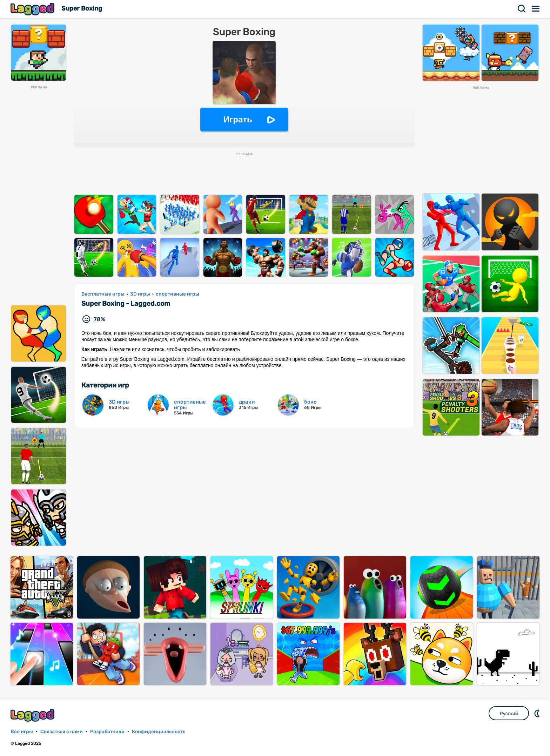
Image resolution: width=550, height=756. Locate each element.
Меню (536, 9)
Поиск (522, 9)
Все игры (22, 732)
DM (538, 713)
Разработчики (107, 732)
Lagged (33, 9)
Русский (509, 714)
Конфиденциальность (159, 732)
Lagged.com (33, 715)
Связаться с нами (62, 732)
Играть (238, 119)
